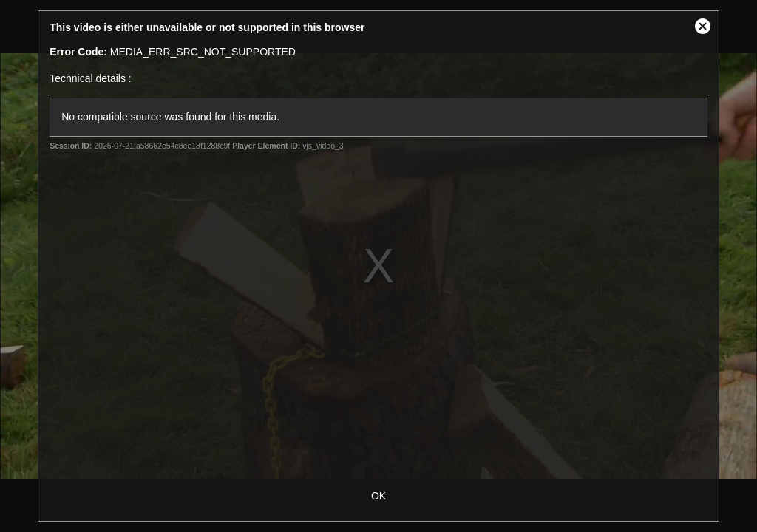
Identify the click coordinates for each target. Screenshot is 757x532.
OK (378, 496)
